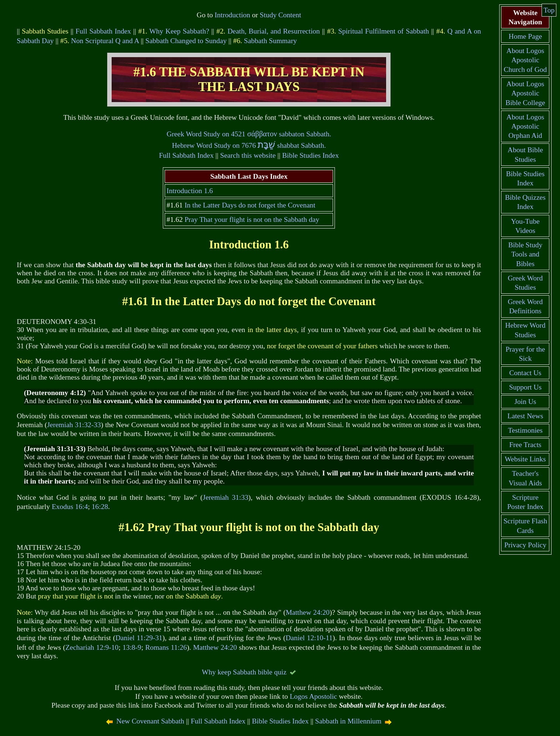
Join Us (525, 402)
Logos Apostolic (313, 696)
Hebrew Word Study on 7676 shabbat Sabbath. (249, 145)
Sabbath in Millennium (348, 721)
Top (549, 10)
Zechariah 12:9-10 (92, 647)
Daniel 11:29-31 (139, 638)
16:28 (100, 507)
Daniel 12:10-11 (309, 638)
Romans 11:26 (166, 647)
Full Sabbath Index (103, 31)
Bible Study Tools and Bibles (525, 254)
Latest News (525, 416)
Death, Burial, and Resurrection (274, 31)
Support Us (525, 387)
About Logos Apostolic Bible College (525, 93)
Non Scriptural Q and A (105, 41)
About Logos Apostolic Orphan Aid (525, 126)
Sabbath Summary (270, 41)
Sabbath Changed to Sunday (186, 41)
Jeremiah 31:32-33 (74, 425)
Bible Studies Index (311, 155)
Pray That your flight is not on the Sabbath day (252, 219)
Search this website (248, 155)
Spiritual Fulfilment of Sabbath (384, 31)
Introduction (232, 15)
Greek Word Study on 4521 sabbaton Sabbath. (249, 134)
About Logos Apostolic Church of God (525, 60)
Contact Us (525, 373)
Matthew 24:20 (307, 612)
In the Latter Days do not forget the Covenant (250, 205)
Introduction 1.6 (190, 191)
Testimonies (525, 430)
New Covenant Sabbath (150, 721)
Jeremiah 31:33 (225, 497)
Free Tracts (525, 445)
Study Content (280, 15)
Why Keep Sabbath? (179, 31)
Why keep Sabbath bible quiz (244, 672)
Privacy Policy (525, 545)
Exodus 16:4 (70, 507)
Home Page (526, 36)
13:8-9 (132, 647)
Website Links (525, 459)
